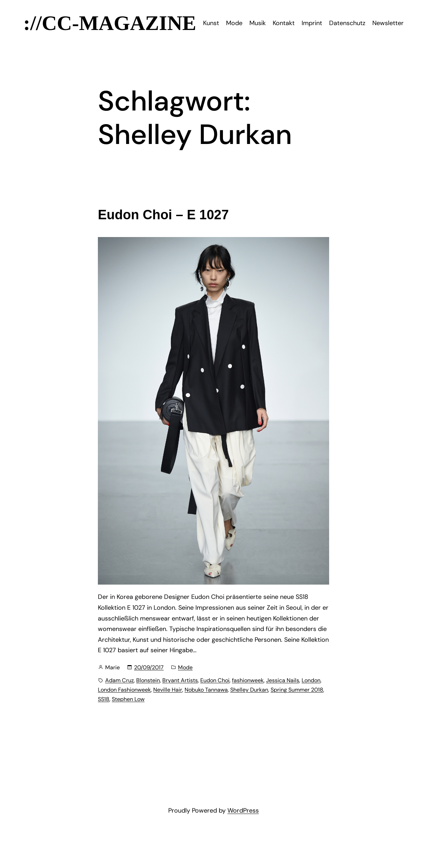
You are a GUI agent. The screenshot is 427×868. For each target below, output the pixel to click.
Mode (185, 667)
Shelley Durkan (249, 690)
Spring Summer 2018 (297, 690)
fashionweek (248, 680)
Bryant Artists (180, 680)
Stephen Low (128, 699)
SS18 (104, 699)
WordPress (243, 810)
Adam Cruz (119, 680)
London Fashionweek (124, 690)
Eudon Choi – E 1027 (163, 215)
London (311, 680)
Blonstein (148, 680)
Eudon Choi (215, 680)
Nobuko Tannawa (206, 690)
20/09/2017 (149, 667)
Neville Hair (168, 690)
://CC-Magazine (110, 23)
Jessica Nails (283, 680)
